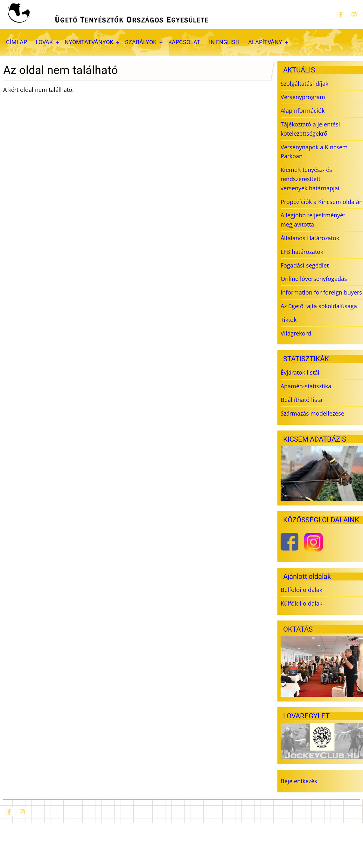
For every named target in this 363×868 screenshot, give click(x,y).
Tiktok (289, 320)
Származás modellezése (312, 413)
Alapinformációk (303, 111)
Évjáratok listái (300, 372)
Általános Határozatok (310, 238)
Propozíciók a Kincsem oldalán (322, 202)
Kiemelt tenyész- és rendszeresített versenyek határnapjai (310, 179)
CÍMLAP (17, 42)
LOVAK (44, 42)
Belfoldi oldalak (301, 590)
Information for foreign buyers (321, 292)
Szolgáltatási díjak (304, 84)
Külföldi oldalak (301, 603)
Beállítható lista (301, 400)
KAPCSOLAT (184, 42)
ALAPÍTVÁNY (265, 42)
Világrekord (296, 333)
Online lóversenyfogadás (314, 279)
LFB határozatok (302, 252)
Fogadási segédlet (305, 265)
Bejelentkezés (299, 781)
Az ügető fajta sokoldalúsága (319, 306)
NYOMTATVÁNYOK (89, 42)
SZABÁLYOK (141, 42)
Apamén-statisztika (306, 386)
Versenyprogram (303, 97)
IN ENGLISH (224, 42)
